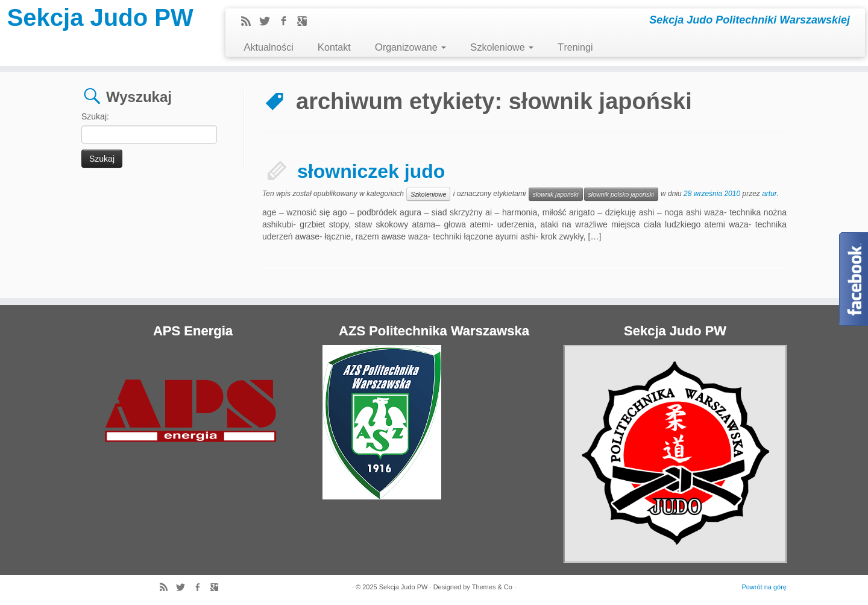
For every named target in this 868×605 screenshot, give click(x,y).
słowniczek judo (371, 171)
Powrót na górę (764, 587)
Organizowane (410, 47)
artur (769, 194)
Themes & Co (492, 587)
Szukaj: (95, 116)
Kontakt (334, 47)
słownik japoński (556, 194)
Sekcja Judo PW (100, 17)
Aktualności (269, 47)
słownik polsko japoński (621, 194)
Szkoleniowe (502, 47)
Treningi (575, 47)
